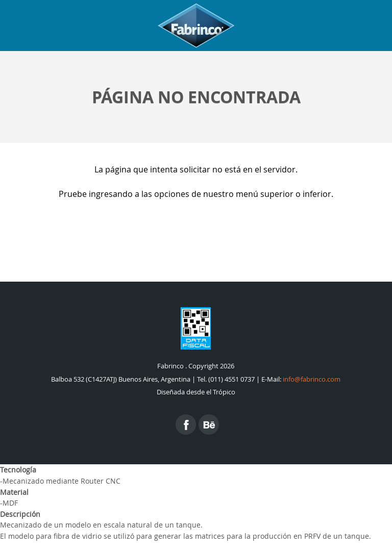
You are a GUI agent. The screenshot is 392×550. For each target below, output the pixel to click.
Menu (372, 26)
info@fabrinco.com (312, 379)
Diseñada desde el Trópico (196, 392)
